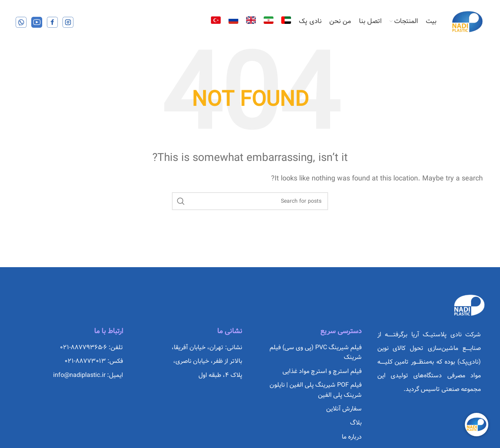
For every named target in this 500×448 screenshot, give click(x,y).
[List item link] (310, 353)
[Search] (250, 201)
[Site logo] (467, 21)
